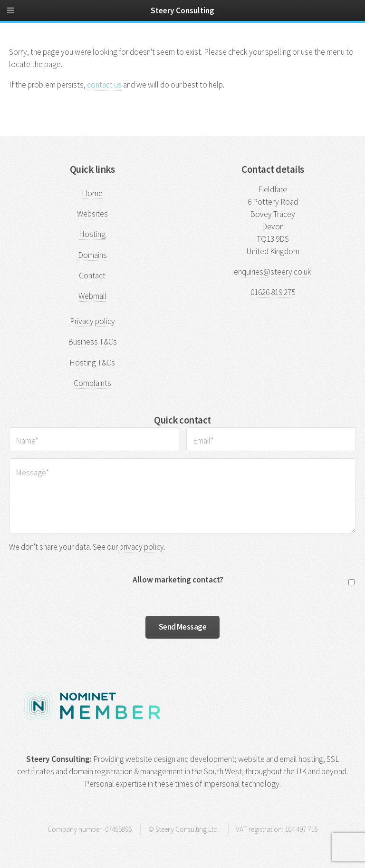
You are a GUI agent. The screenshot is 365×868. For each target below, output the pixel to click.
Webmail (92, 296)
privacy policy (142, 547)
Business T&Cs (92, 342)
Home (92, 193)
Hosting (92, 234)
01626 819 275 (273, 292)
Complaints (92, 383)
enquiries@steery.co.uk (273, 272)
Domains (92, 255)
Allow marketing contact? (178, 580)
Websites (92, 214)
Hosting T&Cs (92, 363)
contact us (104, 85)
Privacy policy (92, 321)
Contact (92, 276)
